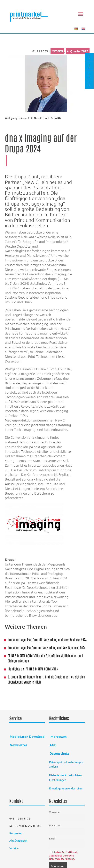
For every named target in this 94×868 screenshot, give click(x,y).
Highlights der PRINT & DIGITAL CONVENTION (33, 669)
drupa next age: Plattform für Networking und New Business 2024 (47, 640)
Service (14, 848)
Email (52, 838)
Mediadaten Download (27, 737)
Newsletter (19, 745)
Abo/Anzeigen (18, 841)
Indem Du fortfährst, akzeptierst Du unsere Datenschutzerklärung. (63, 855)
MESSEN (57, 51)
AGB (53, 745)
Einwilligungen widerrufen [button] (66, 788)
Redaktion (16, 833)
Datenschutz (59, 753)
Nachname (55, 825)
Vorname (54, 812)
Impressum (58, 737)
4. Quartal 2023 (78, 51)
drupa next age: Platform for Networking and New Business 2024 (47, 648)
